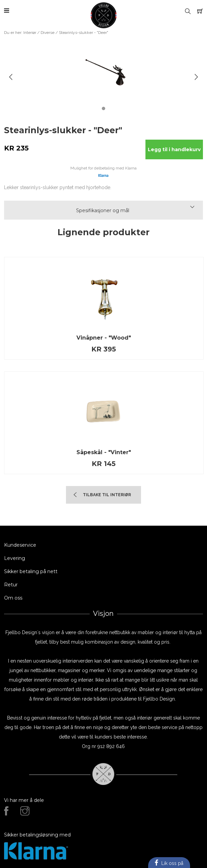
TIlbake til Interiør (107, 495)
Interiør (30, 33)
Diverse (48, 33)
